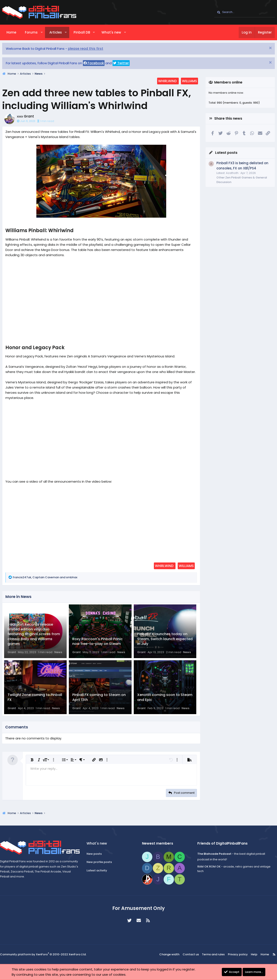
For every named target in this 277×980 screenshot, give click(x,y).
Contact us (192, 955)
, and (45, 577)
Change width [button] (172, 955)
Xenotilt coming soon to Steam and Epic (165, 702)
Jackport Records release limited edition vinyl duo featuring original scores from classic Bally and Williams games (34, 637)
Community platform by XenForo (43, 955)
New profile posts (101, 862)
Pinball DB (82, 32)
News (58, 655)
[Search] (245, 12)
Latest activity (98, 871)
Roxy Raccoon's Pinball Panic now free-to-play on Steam (97, 644)
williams (189, 81)
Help (252, 955)
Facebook (94, 63)
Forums (31, 32)
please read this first (86, 49)
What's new (111, 32)
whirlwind (168, 81)
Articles (56, 32)
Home (11, 32)
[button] (42, 32)
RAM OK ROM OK (208, 867)
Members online (228, 82)
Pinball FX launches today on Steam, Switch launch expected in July (165, 641)
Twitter (121, 63)
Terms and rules (214, 955)
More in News (18, 597)
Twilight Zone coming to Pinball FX (35, 702)
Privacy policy (237, 955)
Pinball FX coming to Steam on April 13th (99, 702)
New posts (95, 854)
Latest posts (226, 153)
